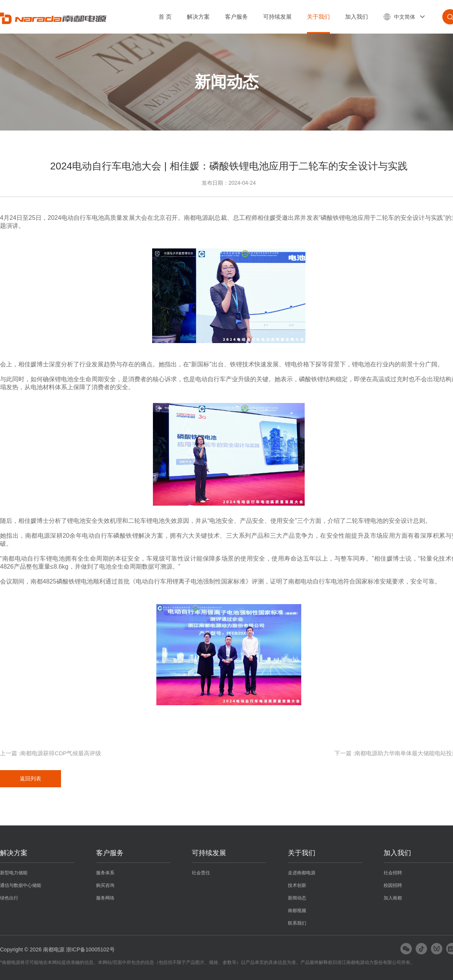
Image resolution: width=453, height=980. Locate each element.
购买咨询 (105, 885)
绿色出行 (9, 898)
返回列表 (31, 779)
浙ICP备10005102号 (90, 949)
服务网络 (105, 898)
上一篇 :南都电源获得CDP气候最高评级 (51, 753)
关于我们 (318, 17)
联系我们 (297, 923)
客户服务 (236, 17)
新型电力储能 (14, 873)
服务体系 (105, 873)
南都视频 (297, 911)
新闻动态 (297, 898)
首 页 (165, 17)
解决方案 (198, 17)
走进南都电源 (302, 873)
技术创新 (297, 885)
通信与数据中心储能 (21, 885)
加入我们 (357, 17)
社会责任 (201, 873)
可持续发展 (277, 17)
